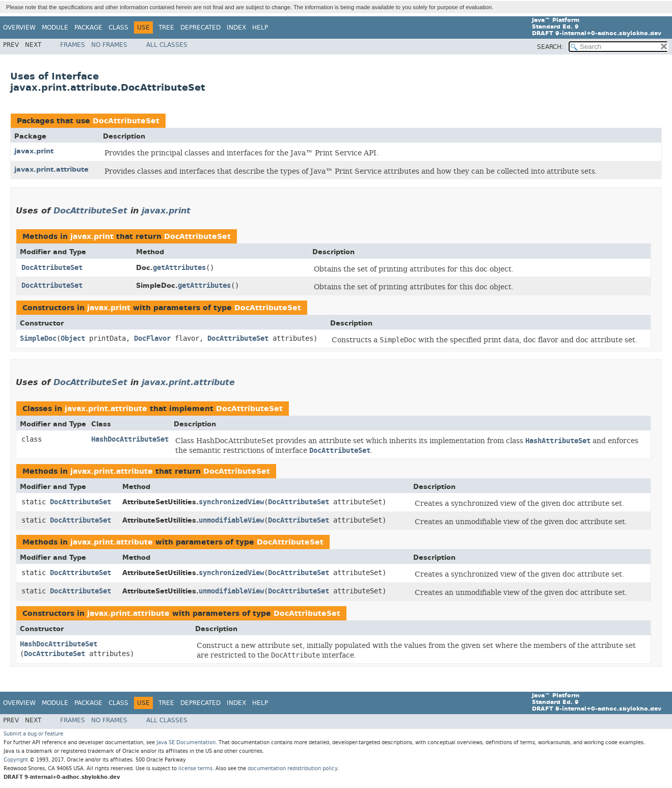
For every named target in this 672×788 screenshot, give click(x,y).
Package (88, 28)
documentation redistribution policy (292, 768)
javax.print (34, 151)
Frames (73, 45)
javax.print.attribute (51, 169)
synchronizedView (231, 502)
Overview (19, 28)
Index (236, 28)
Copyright (16, 760)
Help (260, 28)
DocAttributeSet (126, 121)
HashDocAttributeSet (130, 439)
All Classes (167, 45)
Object (73, 338)
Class (118, 28)
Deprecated (200, 28)
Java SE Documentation (186, 742)
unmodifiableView (231, 520)
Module (55, 28)
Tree (166, 28)
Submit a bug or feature (33, 734)
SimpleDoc (38, 338)
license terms (195, 768)
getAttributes (179, 268)
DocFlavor (152, 338)
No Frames (109, 45)
